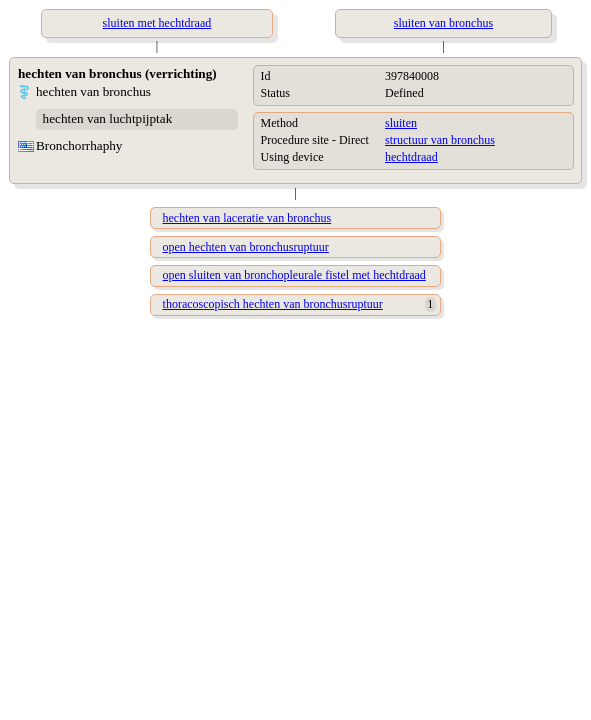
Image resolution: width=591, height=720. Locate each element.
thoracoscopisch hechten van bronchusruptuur (273, 304)
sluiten (401, 123)
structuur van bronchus (440, 140)
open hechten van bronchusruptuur (246, 247)
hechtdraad (411, 157)
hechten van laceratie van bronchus (247, 218)
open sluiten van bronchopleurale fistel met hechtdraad (294, 275)
